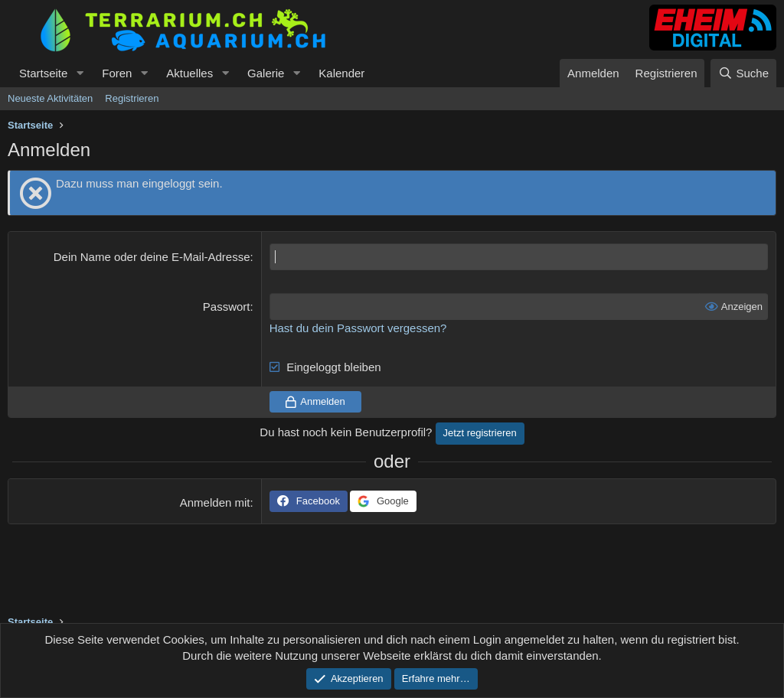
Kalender (341, 73)
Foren (117, 73)
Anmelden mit (215, 502)
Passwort (227, 307)
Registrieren (132, 98)
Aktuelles (189, 73)
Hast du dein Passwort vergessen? (358, 328)
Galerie (266, 73)
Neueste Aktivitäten (50, 98)
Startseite (43, 73)
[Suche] (743, 73)
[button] (80, 73)
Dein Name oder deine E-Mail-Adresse (152, 257)
